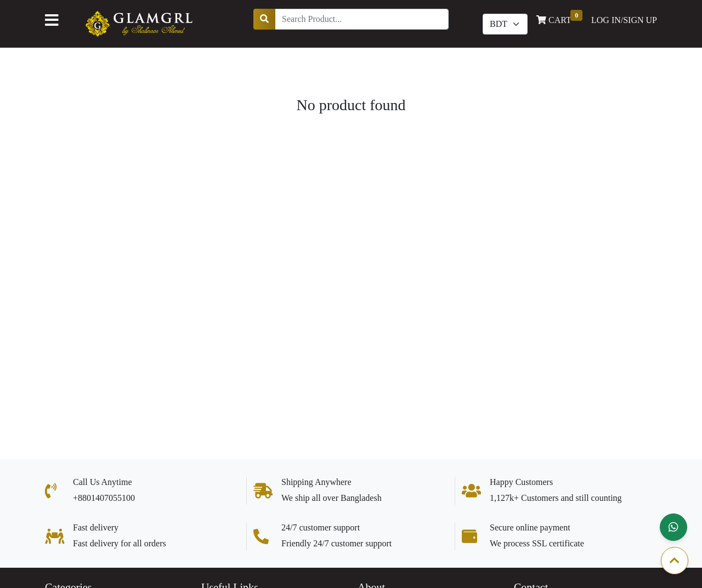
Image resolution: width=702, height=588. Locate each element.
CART (559, 19)
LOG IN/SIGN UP (624, 20)
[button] (673, 527)
